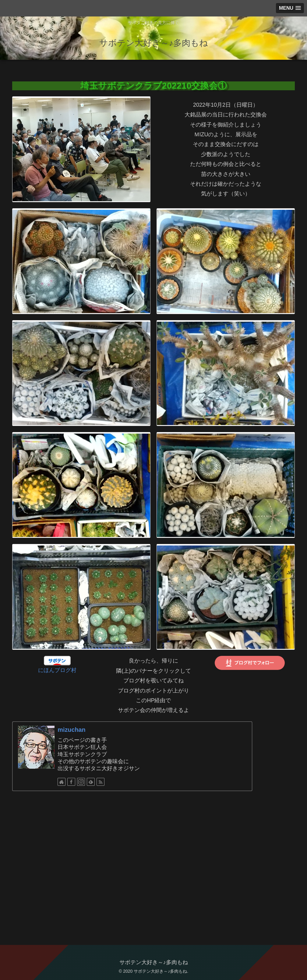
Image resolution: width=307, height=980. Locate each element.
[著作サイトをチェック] (62, 782)
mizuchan (71, 730)
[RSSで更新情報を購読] (101, 782)
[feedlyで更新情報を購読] (91, 782)
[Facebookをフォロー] (71, 782)
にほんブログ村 (57, 670)
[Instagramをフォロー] (81, 782)
